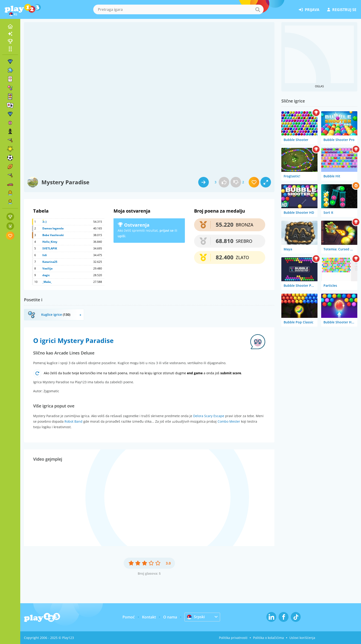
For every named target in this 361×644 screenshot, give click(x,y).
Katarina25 (50, 262)
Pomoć (129, 617)
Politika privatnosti (233, 638)
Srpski (196, 617)
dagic (46, 275)
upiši (121, 236)
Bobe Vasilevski (53, 235)
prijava (309, 10)
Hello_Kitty (50, 242)
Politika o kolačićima (268, 638)
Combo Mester (229, 421)
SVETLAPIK (50, 248)
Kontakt (149, 617)
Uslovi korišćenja (302, 638)
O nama (170, 617)
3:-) (44, 222)
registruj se (342, 10)
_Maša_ (47, 282)
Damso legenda (53, 228)
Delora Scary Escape (209, 416)
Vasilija (47, 268)
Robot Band (73, 421)
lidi (45, 255)
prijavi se (167, 230)
